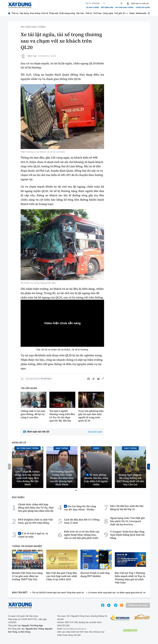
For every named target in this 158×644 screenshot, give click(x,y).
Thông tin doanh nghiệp (27, 546)
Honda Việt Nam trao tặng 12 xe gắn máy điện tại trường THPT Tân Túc (27, 576)
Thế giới (118, 13)
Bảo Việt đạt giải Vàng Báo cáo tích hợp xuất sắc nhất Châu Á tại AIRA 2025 (62, 576)
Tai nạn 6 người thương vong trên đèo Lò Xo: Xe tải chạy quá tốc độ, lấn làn (62, 416)
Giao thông (35, 13)
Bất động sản (107, 8)
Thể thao (97, 13)
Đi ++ (125, 13)
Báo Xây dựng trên (39, 379)
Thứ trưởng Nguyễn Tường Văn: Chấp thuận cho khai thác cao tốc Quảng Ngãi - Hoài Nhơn (62, 478)
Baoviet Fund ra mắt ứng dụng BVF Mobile (95, 575)
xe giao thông (92, 8)
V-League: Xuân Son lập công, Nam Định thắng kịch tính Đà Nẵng (127, 535)
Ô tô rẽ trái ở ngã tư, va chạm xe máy (33, 535)
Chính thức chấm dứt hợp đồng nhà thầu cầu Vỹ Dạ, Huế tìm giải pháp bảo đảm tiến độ (36, 508)
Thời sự (15, 13)
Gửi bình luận (95, 432)
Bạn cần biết (20, 593)
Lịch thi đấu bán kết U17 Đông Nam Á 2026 (82, 521)
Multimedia (141, 13)
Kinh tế (45, 13)
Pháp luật (54, 13)
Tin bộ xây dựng (143, 8)
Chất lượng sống (67, 13)
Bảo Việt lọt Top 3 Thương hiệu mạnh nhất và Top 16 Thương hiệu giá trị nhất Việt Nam (130, 578)
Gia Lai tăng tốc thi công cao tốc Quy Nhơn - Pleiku (80, 508)
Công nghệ (108, 13)
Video (132, 13)
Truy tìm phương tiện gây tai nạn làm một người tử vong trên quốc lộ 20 (91, 416)
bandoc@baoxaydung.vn (75, 629)
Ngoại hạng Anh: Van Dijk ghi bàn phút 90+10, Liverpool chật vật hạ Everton (127, 521)
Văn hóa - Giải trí (84, 13)
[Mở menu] (149, 13)
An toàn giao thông (124, 8)
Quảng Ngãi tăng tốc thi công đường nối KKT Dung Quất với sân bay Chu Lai (130, 480)
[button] (76, 490)
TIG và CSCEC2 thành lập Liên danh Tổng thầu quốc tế (58, 593)
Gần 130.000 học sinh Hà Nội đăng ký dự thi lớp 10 (127, 508)
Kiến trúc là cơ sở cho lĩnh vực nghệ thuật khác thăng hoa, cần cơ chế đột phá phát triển (82, 535)
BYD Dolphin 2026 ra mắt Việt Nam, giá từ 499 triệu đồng (35, 521)
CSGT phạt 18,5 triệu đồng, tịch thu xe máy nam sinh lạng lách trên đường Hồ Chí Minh (28, 478)
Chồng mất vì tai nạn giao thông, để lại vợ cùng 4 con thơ (33, 414)
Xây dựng (24, 13)
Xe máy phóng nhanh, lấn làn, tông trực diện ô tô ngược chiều (96, 480)
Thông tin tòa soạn (138, 605)
